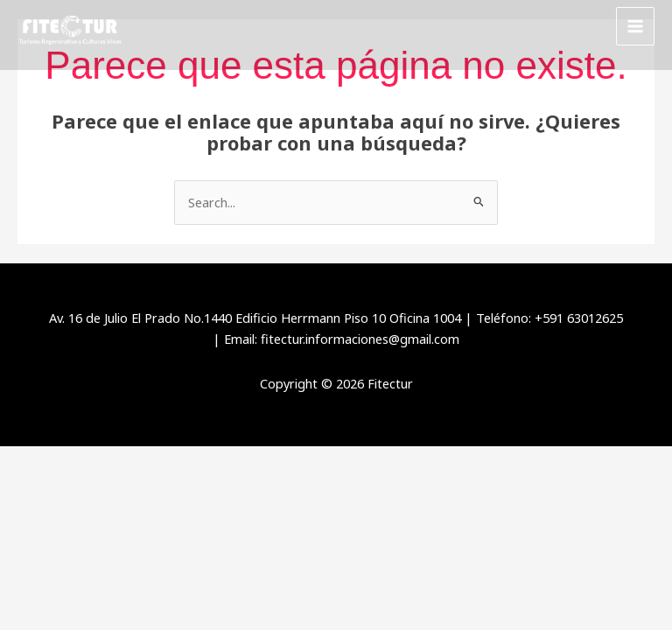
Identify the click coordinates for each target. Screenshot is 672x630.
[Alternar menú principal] (635, 26)
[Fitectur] (70, 27)
